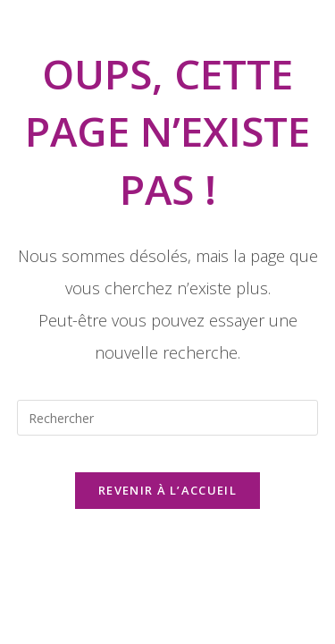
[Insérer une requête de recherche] (168, 418)
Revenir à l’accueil (167, 490)
